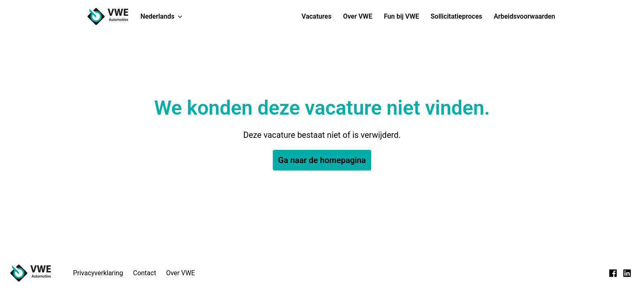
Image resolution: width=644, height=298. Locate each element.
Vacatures (317, 16)
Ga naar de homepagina (322, 160)
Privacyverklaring (98, 273)
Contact (145, 273)
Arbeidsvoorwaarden (525, 16)
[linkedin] (627, 273)
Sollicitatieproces (457, 16)
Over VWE (358, 16)
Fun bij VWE (402, 16)
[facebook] (613, 273)
